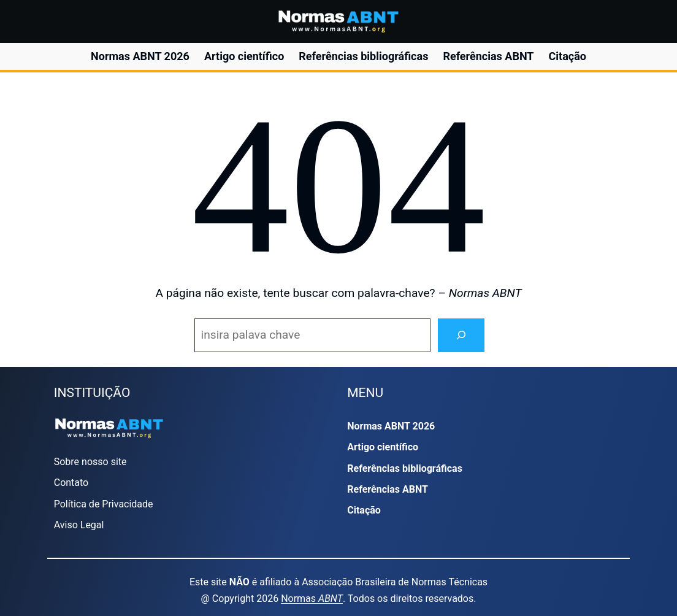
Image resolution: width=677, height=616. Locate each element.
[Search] (461, 335)
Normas (312, 599)
